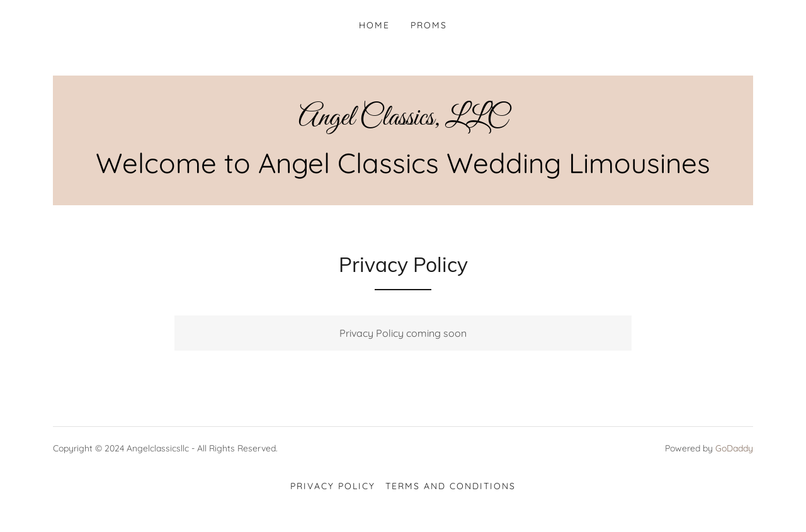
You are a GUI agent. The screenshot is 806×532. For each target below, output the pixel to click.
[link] (403, 121)
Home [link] (374, 25)
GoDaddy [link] (734, 448)
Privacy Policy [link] (333, 486)
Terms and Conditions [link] (451, 486)
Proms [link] (429, 25)
